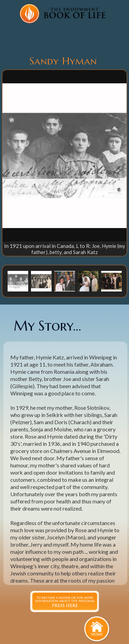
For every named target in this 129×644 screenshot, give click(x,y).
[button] (18, 281)
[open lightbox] (64, 156)
